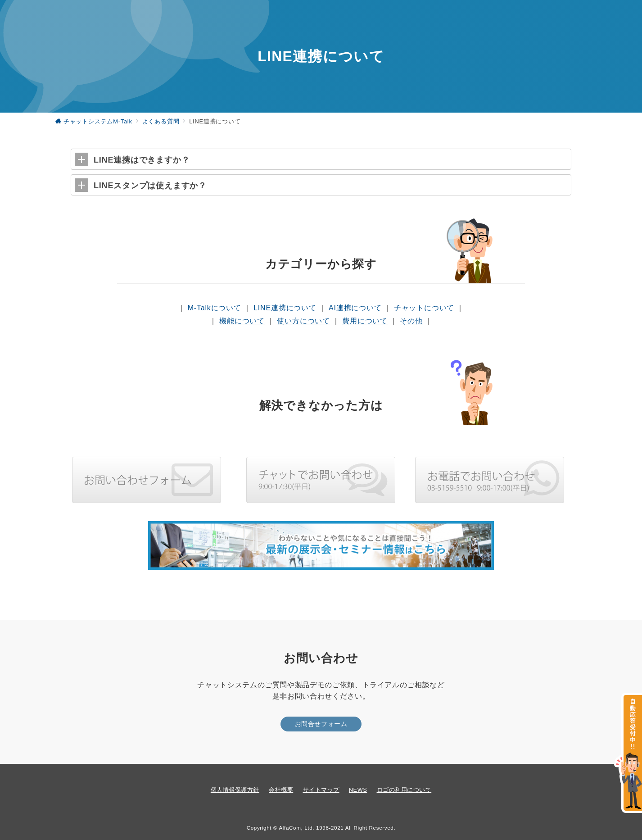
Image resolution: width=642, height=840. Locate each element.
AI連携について (355, 308)
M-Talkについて (215, 308)
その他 (411, 321)
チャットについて (424, 308)
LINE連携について (285, 308)
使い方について (303, 321)
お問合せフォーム (321, 724)
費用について (365, 321)
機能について (242, 321)
